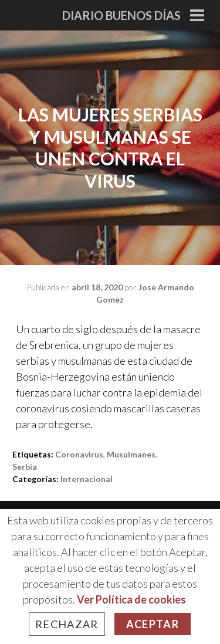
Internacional (87, 479)
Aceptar (153, 624)
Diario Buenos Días (121, 15)
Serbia (25, 467)
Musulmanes (131, 454)
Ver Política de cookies (131, 599)
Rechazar (67, 624)
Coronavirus (79, 454)
